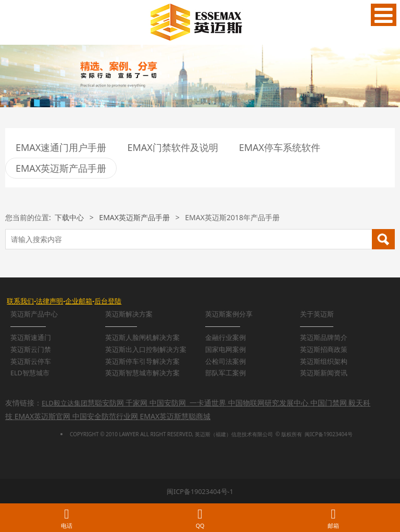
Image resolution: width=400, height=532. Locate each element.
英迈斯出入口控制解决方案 (146, 350)
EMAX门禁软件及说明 (172, 147)
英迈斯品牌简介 (324, 338)
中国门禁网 (329, 403)
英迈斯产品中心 (34, 314)
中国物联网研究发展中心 (268, 403)
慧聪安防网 (106, 403)
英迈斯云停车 (31, 362)
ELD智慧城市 (30, 373)
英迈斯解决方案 (129, 314)
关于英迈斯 (317, 314)
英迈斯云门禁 (31, 350)
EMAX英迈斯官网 (43, 416)
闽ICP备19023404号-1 (200, 492)
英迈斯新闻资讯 (324, 373)
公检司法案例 (226, 362)
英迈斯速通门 (31, 338)
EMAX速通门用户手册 (61, 147)
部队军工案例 (226, 373)
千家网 (136, 403)
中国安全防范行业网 (105, 416)
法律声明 (49, 301)
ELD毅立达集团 (65, 403)
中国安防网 (168, 403)
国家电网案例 (226, 350)
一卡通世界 (208, 403)
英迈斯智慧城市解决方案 (142, 373)
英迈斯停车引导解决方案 (142, 362)
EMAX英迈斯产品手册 (61, 168)
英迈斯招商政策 (324, 350)
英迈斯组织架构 (324, 362)
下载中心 (69, 217)
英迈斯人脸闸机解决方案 (142, 338)
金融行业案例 (226, 338)
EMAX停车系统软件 (280, 147)
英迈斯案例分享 (229, 314)
